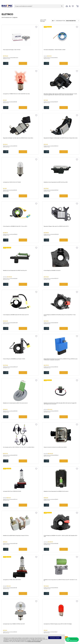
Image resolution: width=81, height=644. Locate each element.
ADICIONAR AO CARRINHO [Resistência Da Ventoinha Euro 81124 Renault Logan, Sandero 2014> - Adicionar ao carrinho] (16, 511)
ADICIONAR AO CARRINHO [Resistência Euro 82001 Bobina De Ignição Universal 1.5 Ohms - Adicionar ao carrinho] (43, 378)
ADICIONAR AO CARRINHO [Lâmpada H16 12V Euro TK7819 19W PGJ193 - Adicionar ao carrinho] (70, 333)
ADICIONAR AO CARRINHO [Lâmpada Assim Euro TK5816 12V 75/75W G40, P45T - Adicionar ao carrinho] (70, 422)
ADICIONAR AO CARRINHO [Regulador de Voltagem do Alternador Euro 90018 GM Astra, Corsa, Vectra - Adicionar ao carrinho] (43, 110)
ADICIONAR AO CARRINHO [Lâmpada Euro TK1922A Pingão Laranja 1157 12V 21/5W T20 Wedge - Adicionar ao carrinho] (16, 467)
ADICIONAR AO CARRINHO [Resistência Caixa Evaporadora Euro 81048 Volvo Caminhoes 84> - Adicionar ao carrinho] (70, 555)
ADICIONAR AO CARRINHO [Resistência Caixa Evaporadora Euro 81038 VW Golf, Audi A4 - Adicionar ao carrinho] (16, 378)
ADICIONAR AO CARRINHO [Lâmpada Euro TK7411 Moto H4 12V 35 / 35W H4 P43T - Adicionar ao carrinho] (70, 467)
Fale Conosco (30, 604)
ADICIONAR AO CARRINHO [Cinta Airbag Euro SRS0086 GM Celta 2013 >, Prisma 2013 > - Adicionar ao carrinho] (70, 155)
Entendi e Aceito (55, 638)
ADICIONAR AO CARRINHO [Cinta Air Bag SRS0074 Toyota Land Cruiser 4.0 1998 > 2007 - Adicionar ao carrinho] (43, 511)
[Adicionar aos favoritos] (23, 27)
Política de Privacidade (34, 641)
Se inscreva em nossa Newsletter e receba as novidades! (13, 584)
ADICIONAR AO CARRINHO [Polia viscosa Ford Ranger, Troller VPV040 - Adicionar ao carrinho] (16, 64)
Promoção (36, 27)
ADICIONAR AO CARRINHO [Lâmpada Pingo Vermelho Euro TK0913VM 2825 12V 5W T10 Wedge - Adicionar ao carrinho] (43, 467)
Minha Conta (30, 616)
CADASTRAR (72, 583)
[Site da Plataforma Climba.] (41, 632)
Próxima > (52, 564)
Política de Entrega (31, 602)
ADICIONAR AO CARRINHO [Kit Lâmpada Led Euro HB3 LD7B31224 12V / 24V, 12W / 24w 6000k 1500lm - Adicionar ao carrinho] (16, 333)
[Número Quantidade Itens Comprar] (5, 64)
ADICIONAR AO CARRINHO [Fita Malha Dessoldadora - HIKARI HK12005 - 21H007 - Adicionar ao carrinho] (43, 64)
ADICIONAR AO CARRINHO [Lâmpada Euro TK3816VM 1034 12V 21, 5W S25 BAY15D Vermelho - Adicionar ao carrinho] (70, 64)
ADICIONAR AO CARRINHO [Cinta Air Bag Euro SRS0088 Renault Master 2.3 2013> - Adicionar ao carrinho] (70, 243)
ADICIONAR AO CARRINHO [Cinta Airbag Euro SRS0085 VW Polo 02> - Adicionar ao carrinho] (70, 199)
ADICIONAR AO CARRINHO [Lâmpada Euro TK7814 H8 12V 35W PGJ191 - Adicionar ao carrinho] (16, 422)
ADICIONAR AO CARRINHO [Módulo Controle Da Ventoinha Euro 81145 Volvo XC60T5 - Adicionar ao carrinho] (43, 333)
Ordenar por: (61, 21)
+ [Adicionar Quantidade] (7, 63)
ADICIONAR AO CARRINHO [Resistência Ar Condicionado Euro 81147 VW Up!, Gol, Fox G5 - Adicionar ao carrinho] (43, 289)
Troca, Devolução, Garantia (31, 609)
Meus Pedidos (30, 614)
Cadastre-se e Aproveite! (11, 582)
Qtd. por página (43, 21)
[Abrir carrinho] (77, 4)
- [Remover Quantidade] (7, 64)
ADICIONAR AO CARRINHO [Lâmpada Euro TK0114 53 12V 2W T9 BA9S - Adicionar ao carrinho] (16, 155)
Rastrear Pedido (31, 617)
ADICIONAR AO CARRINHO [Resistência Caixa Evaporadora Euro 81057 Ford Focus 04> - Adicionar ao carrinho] (43, 199)
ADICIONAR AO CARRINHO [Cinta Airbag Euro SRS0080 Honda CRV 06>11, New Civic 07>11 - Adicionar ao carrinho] (16, 243)
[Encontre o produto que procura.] (51, 4)
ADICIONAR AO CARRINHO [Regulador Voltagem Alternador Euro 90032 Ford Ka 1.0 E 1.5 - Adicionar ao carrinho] (16, 199)
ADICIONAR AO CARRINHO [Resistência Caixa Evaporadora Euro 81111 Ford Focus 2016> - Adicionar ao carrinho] (43, 155)
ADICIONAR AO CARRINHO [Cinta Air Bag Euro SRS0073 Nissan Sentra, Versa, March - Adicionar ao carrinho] (43, 555)
